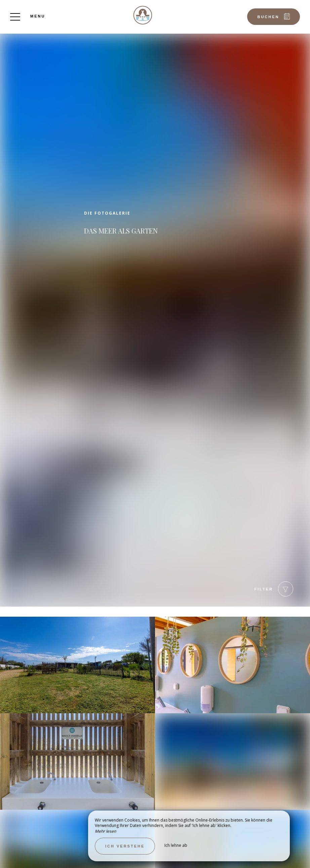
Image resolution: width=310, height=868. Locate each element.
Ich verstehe (125, 846)
